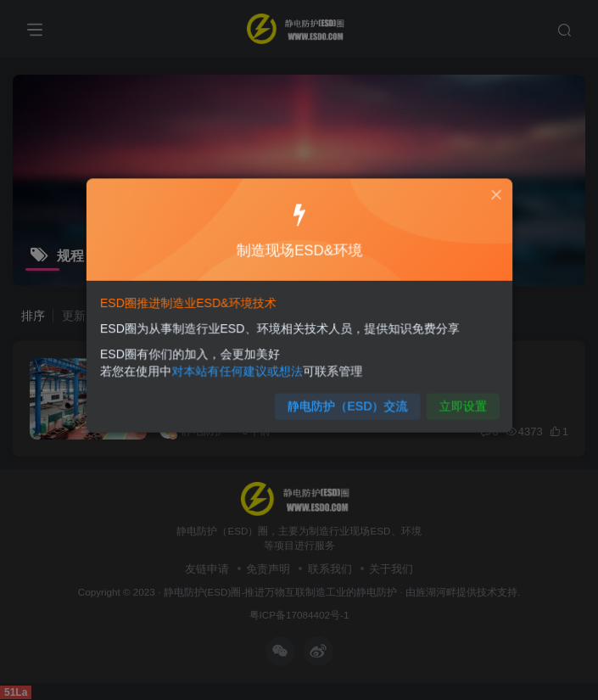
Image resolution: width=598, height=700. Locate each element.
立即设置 (453, 401)
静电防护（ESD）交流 (344, 401)
